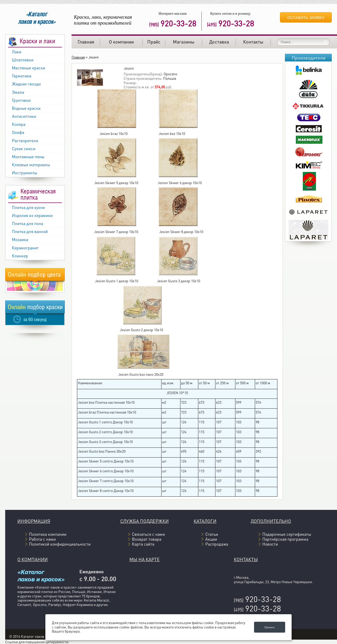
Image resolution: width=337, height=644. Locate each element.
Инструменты (24, 173)
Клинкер (20, 256)
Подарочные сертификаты (287, 534)
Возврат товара (147, 539)
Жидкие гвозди (26, 84)
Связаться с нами (148, 534)
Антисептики (24, 116)
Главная (78, 57)
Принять (270, 627)
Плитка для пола (27, 223)
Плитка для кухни (28, 207)
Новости (270, 544)
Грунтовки (21, 100)
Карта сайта (143, 544)
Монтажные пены (28, 157)
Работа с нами (42, 539)
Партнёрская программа (285, 539)
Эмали (18, 92)
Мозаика (20, 239)
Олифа (18, 132)
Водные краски (26, 108)
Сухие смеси (24, 149)
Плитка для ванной (30, 231)
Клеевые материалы (31, 165)
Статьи (212, 534)
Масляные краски (29, 68)
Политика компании (48, 534)
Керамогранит (25, 248)
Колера (19, 124)
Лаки (17, 52)
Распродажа (217, 544)
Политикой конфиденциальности (60, 544)
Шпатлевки (23, 60)
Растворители (25, 140)
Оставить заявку (306, 17)
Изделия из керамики (32, 215)
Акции (211, 539)
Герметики (22, 76)
